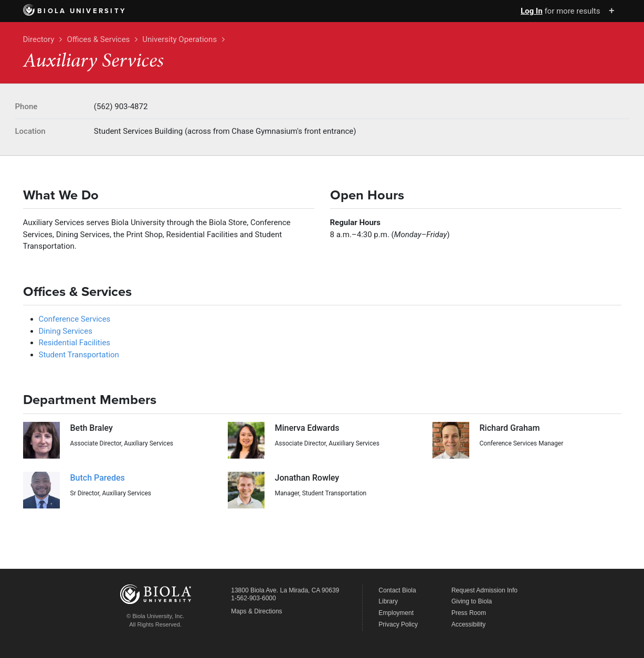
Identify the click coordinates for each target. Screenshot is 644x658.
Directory (39, 39)
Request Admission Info (484, 590)
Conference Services (75, 319)
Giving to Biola (472, 601)
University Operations (180, 39)
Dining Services (66, 331)
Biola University (75, 11)
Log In (532, 11)
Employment (396, 613)
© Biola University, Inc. (155, 616)
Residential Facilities (75, 343)
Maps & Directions (256, 611)
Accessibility (468, 624)
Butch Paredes (98, 478)
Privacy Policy (398, 624)
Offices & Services (98, 39)
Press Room (469, 613)
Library (388, 601)
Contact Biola (397, 590)
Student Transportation (79, 355)
